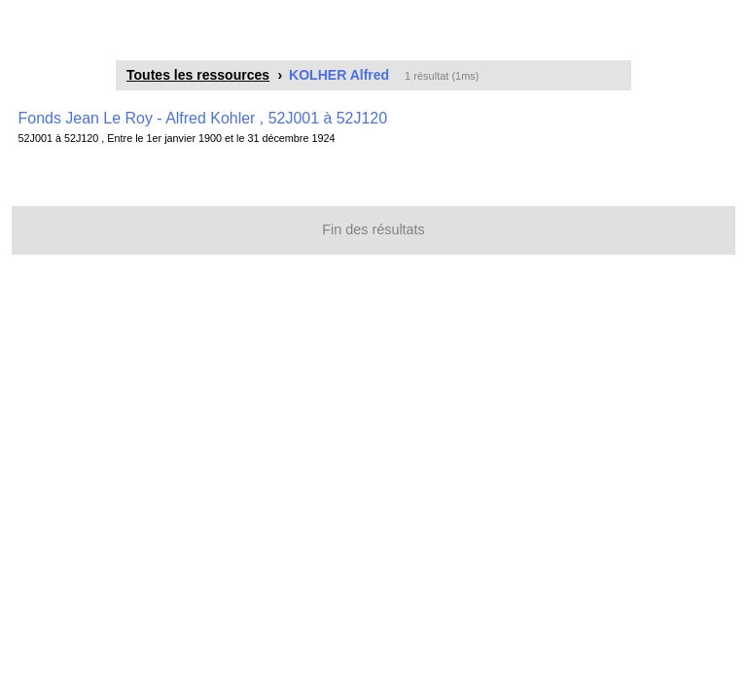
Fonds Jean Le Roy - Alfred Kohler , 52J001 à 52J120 (203, 118)
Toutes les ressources (198, 75)
